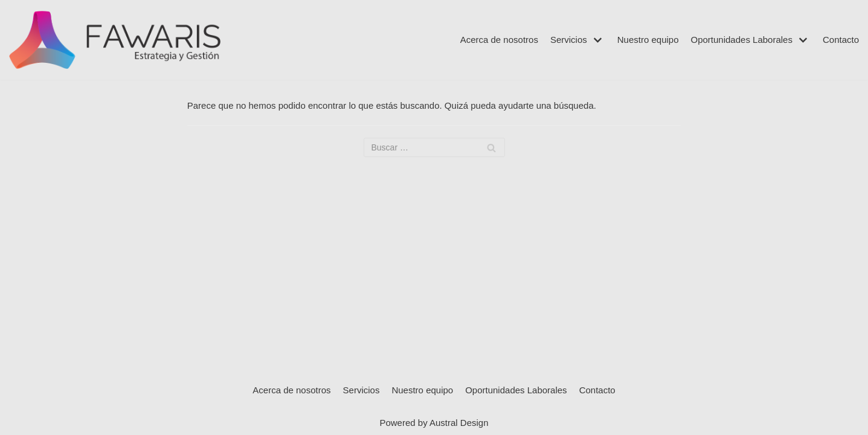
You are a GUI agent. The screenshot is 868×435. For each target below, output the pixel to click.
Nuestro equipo (648, 40)
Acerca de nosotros (499, 40)
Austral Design (459, 423)
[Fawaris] (115, 40)
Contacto (841, 40)
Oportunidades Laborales (516, 390)
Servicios (362, 390)
